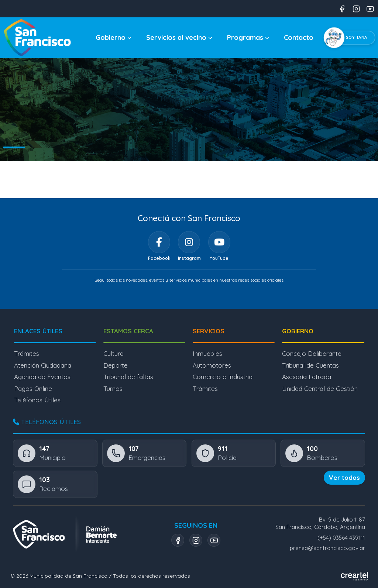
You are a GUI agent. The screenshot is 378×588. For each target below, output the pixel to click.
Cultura (114, 353)
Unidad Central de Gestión (320, 388)
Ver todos (344, 477)
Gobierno (114, 37)
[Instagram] (189, 242)
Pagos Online (33, 388)
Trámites (27, 353)
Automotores (212, 365)
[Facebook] (159, 242)
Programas (248, 37)
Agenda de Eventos (42, 377)
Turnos (113, 388)
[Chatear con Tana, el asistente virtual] (351, 38)
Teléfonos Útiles (37, 400)
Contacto (299, 37)
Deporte (116, 365)
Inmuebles (207, 353)
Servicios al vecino (179, 37)
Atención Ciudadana (43, 365)
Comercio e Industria (223, 377)
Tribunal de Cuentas (310, 365)
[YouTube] (219, 242)
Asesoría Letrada (307, 377)
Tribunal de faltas (128, 377)
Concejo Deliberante (312, 353)
